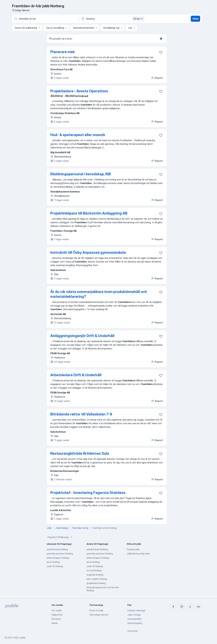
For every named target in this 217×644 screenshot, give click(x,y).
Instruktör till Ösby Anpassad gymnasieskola (88, 252)
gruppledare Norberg (96, 583)
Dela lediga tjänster (99, 615)
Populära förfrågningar (60, 537)
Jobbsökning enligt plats (138, 554)
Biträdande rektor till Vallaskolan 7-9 (81, 414)
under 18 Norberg (55, 566)
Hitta (195, 19)
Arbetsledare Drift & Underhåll (76, 375)
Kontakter (56, 619)
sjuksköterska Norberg (57, 549)
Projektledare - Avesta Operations (79, 91)
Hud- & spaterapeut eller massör (78, 135)
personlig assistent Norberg (60, 554)
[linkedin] (199, 607)
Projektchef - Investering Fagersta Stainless (88, 493)
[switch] (162, 39)
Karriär (55, 623)
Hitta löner (133, 631)
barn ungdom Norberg (97, 579)
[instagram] (182, 607)
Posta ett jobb (96, 610)
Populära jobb (133, 549)
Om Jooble (57, 610)
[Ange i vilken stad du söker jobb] (113, 19)
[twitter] (190, 607)
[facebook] (173, 607)
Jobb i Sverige (134, 615)
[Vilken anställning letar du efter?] (45, 19)
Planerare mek (63, 52)
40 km (138, 19)
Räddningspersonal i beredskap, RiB (81, 174)
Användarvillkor (135, 619)
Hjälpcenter (57, 615)
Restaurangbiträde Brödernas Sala (80, 453)
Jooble (22, 638)
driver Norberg (53, 562)
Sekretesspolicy (135, 623)
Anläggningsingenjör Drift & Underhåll (82, 336)
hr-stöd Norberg (94, 570)
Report (157, 78)
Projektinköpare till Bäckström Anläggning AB (89, 213)
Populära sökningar (136, 610)
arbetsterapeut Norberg (58, 558)
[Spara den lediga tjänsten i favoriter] (161, 52)
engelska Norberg (95, 575)
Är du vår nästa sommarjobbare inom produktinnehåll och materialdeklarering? (99, 294)
